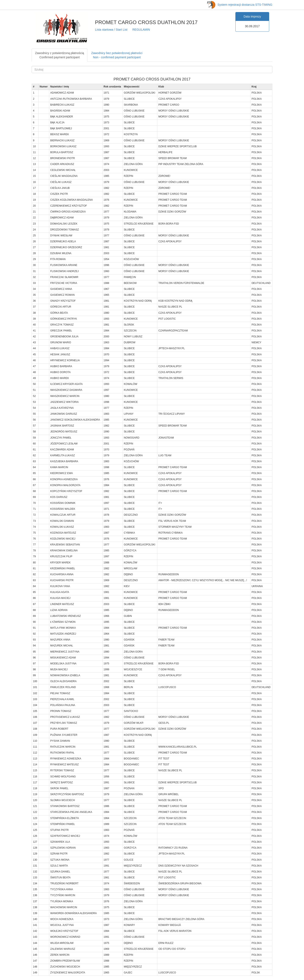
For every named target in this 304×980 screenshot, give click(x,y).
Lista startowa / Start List (111, 30)
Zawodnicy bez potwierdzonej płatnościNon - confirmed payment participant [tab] (117, 55)
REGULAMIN (141, 30)
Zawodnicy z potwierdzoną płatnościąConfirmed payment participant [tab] (60, 55)
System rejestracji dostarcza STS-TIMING (240, 5)
